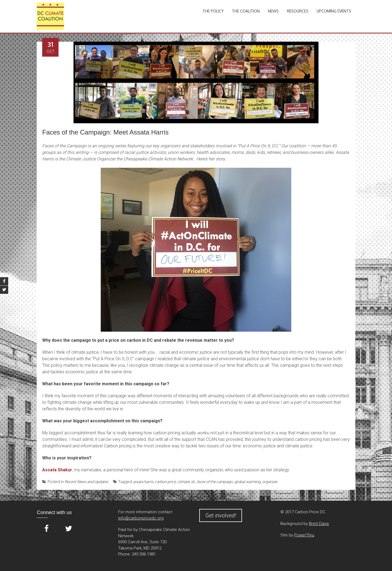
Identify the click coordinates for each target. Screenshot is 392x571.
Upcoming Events (334, 11)
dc (193, 482)
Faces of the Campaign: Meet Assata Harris (105, 132)
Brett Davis (319, 524)
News (273, 11)
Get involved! (221, 515)
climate (183, 482)
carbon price (165, 482)
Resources (298, 11)
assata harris (143, 482)
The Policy (213, 11)
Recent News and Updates (86, 482)
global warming (247, 482)
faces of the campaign (215, 482)
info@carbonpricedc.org (141, 518)
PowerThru (304, 535)
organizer (270, 482)
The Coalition (246, 11)
